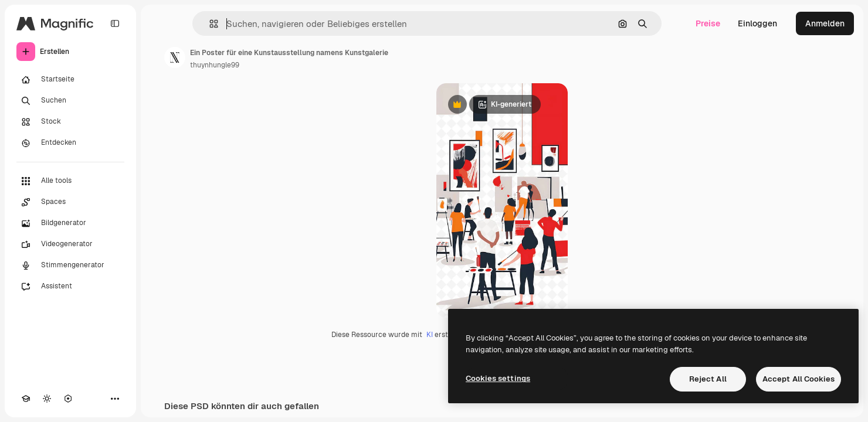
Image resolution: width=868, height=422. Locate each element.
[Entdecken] (70, 143)
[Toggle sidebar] (115, 23)
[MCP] (68, 399)
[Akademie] (26, 399)
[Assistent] (70, 287)
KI (430, 335)
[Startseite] (70, 80)
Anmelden (825, 23)
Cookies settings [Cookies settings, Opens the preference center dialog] (498, 378)
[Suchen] (70, 101)
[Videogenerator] (70, 244)
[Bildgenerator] (70, 223)
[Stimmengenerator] (70, 266)
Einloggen (757, 23)
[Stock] (70, 122)
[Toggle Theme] (47, 399)
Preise (708, 23)
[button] (209, 24)
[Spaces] (70, 202)
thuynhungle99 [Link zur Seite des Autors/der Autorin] (215, 65)
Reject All (708, 379)
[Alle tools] (70, 181)
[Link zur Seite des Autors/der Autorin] (175, 57)
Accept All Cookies (799, 379)
